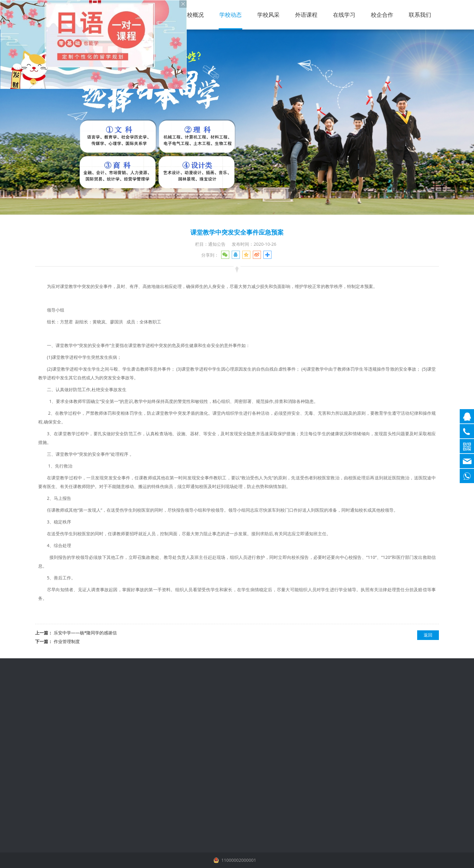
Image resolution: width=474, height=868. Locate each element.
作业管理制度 (67, 641)
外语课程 (306, 15)
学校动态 (230, 15)
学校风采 (268, 15)
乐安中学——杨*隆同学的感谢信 (85, 633)
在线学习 (344, 15)
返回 (428, 635)
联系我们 (420, 15)
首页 (160, 15)
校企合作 (382, 15)
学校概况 (193, 15)
